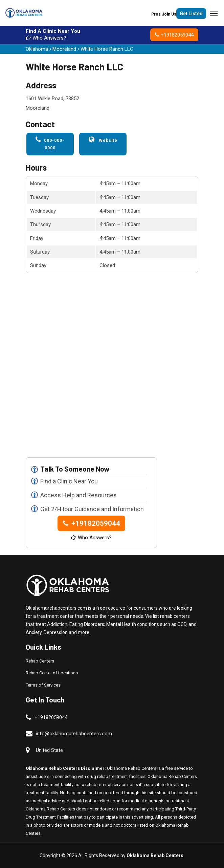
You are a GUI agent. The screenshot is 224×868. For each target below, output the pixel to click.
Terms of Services (43, 685)
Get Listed (191, 14)
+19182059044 (174, 35)
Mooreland (64, 49)
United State (49, 750)
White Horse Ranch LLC (107, 49)
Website (103, 139)
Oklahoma (37, 49)
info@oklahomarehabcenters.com (74, 734)
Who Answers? (46, 38)
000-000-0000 (50, 143)
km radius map (112, 368)
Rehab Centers (40, 661)
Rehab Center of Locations (52, 673)
